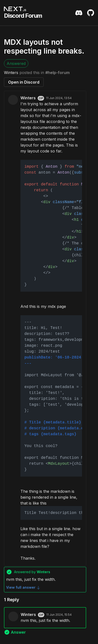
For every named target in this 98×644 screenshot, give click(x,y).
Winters (11, 73)
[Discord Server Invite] (79, 13)
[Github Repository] (91, 13)
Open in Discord (24, 82)
